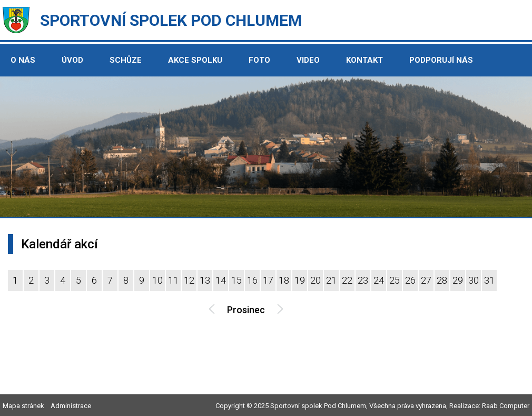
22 (347, 280)
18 (284, 280)
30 (474, 280)
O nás (23, 60)
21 (331, 280)
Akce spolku (195, 60)
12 (189, 280)
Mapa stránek (23, 406)
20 (316, 280)
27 (426, 280)
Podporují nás (441, 60)
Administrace (71, 406)
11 (173, 280)
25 (395, 280)
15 (237, 280)
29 (458, 280)
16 (252, 280)
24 (379, 280)
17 (268, 280)
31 (489, 280)
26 (410, 280)
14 (221, 280)
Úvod (72, 60)
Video (308, 60)
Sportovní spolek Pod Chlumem (171, 20)
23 (363, 280)
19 (300, 280)
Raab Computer (506, 406)
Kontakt (364, 60)
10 (157, 280)
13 (205, 280)
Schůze (126, 60)
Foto (259, 60)
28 (442, 280)
